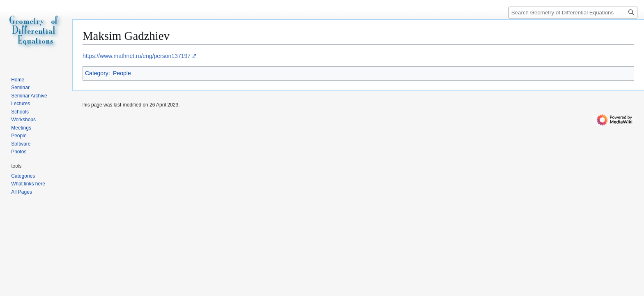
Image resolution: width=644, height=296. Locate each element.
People (122, 73)
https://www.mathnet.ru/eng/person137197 (137, 56)
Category (97, 73)
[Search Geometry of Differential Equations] (573, 13)
